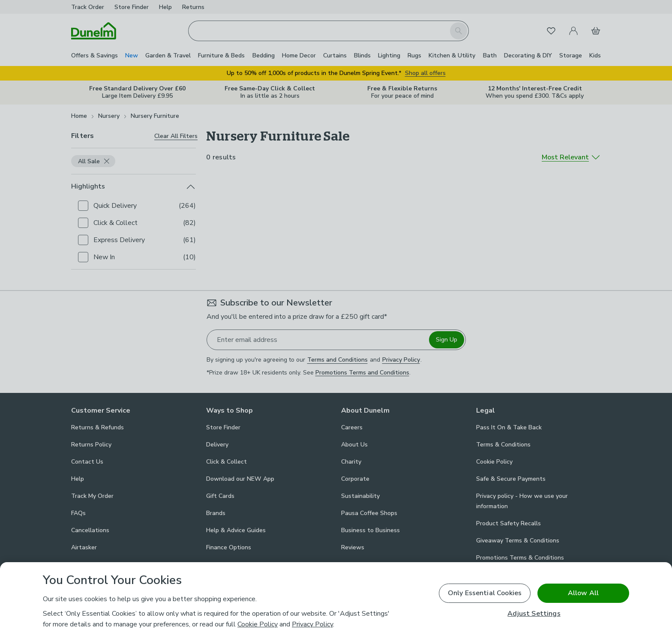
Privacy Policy (312, 624)
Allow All (583, 593)
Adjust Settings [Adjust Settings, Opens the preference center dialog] (534, 614)
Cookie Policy (258, 624)
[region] (336, 602)
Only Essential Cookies (485, 593)
